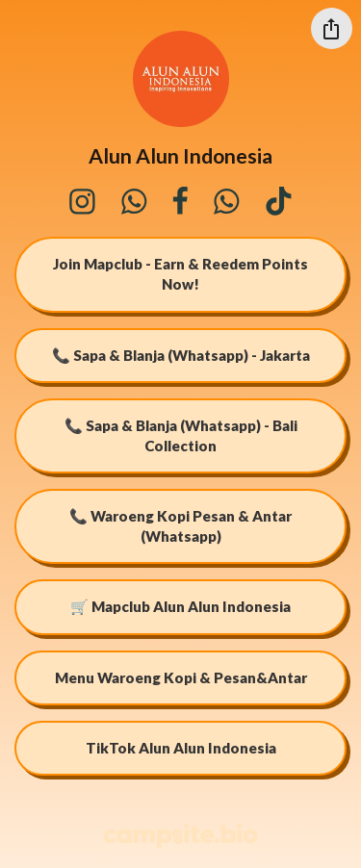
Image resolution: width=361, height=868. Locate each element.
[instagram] (82, 201)
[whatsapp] (135, 201)
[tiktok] (278, 201)
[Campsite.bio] (180, 836)
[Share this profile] (332, 28)
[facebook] (181, 201)
